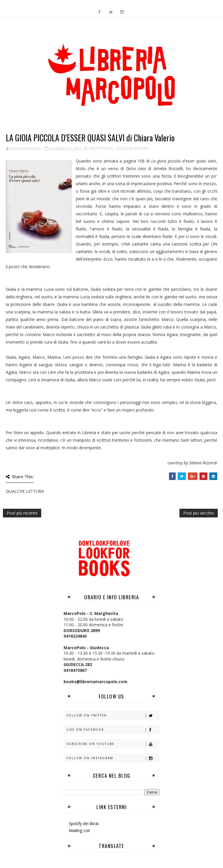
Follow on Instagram (113, 758)
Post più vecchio (199, 513)
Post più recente (22, 513)
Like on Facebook (113, 730)
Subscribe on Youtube (113, 744)
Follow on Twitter (113, 715)
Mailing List (79, 830)
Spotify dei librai (84, 823)
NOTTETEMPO (101, 148)
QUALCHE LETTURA (132, 148)
